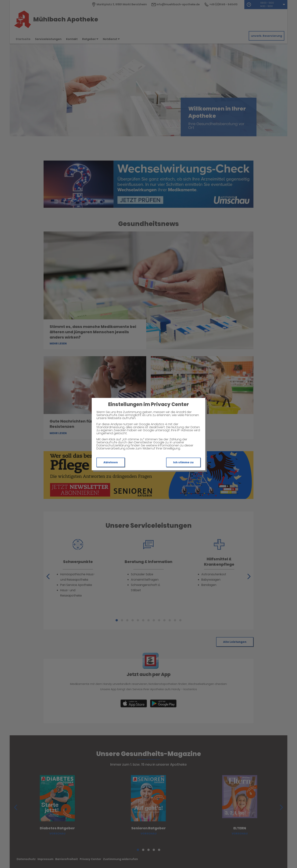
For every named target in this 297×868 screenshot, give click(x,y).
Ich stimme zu (183, 462)
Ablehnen (111, 462)
